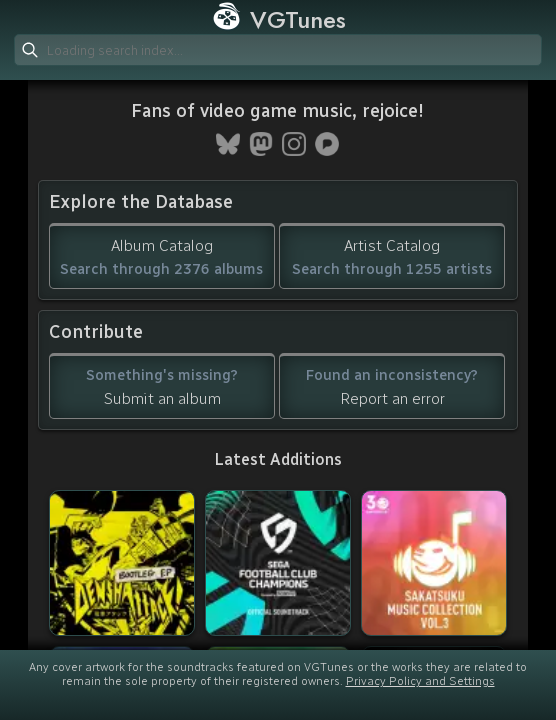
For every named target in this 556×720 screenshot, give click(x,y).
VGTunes (278, 19)
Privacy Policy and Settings (420, 681)
